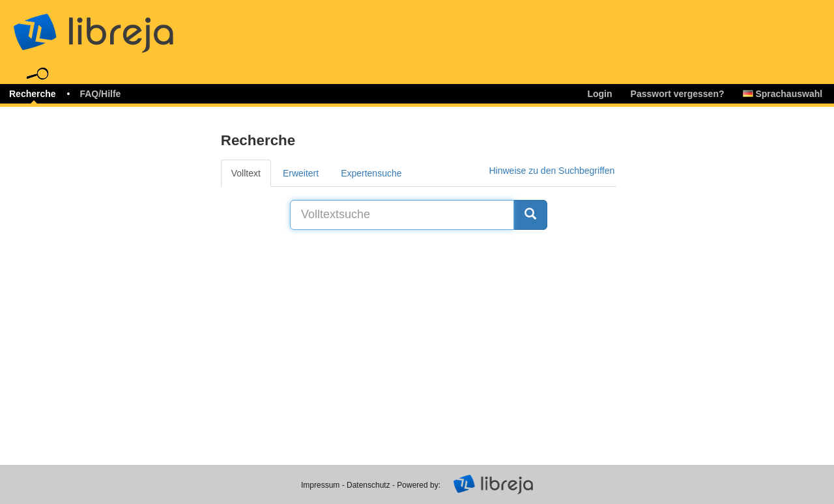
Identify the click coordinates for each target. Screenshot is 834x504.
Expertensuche (371, 173)
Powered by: (419, 485)
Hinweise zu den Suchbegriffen (552, 171)
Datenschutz (368, 485)
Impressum (320, 485)
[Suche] (530, 215)
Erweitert (301, 173)
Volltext (246, 173)
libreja (117, 28)
